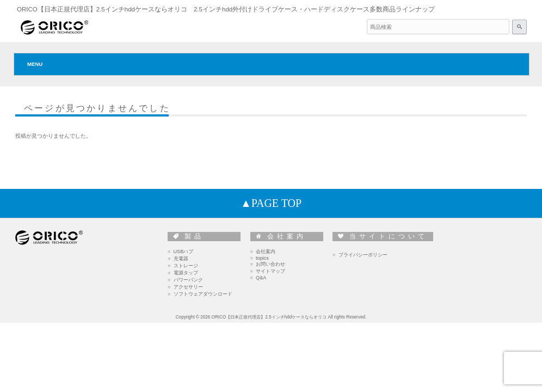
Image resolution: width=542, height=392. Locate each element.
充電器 (181, 259)
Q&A (261, 278)
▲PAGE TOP (271, 203)
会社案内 (266, 252)
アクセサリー (188, 287)
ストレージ (186, 266)
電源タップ (186, 273)
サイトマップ (270, 271)
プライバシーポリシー (363, 255)
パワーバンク (188, 280)
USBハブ (184, 252)
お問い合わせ (270, 264)
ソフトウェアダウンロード (203, 294)
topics (262, 258)
